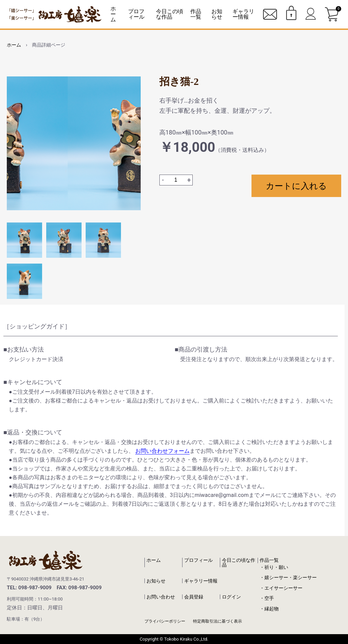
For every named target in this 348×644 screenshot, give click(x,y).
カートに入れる (296, 186)
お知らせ (217, 14)
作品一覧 (269, 560)
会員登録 (194, 597)
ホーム (113, 14)
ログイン (231, 597)
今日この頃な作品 (170, 14)
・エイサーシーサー (281, 588)
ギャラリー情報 (243, 14)
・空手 (267, 598)
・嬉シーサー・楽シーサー (288, 577)
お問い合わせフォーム (162, 451)
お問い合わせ (161, 597)
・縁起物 (269, 609)
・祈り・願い (274, 567)
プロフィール (136, 14)
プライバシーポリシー (165, 621)
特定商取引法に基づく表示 (217, 621)
